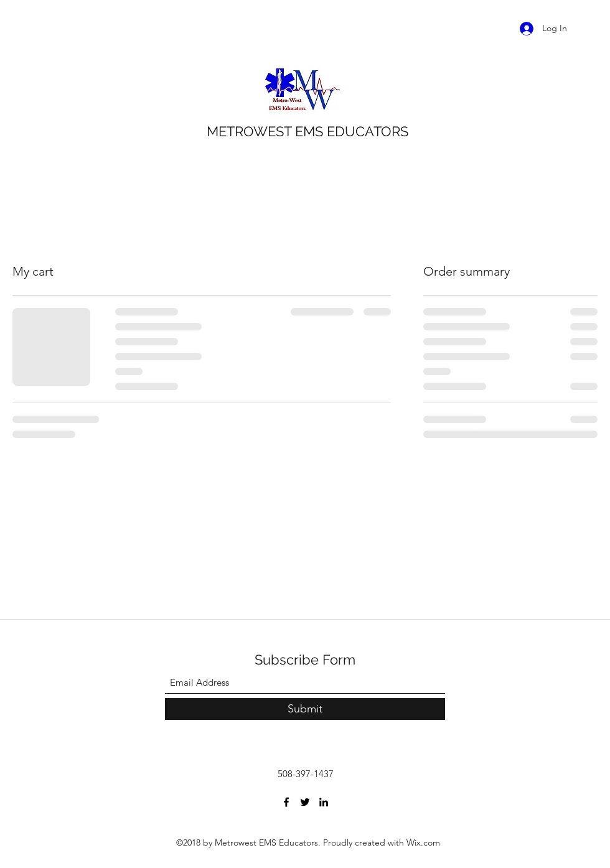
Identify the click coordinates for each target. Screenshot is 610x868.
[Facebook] (286, 802)
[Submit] (305, 709)
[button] (590, 28)
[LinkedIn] (324, 802)
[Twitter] (305, 802)
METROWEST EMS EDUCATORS (307, 131)
